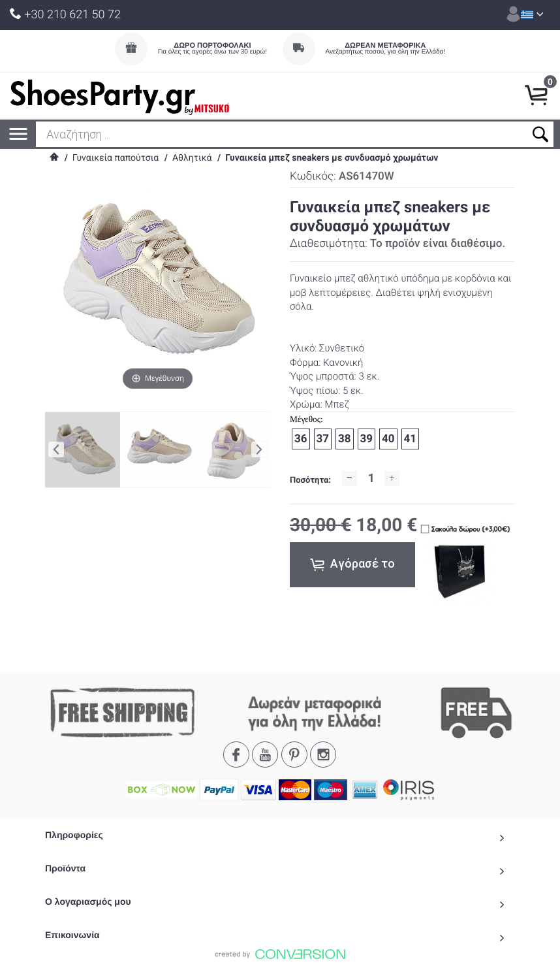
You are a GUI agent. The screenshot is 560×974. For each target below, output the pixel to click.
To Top (280, 958)
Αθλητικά (192, 158)
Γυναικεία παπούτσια (116, 158)
